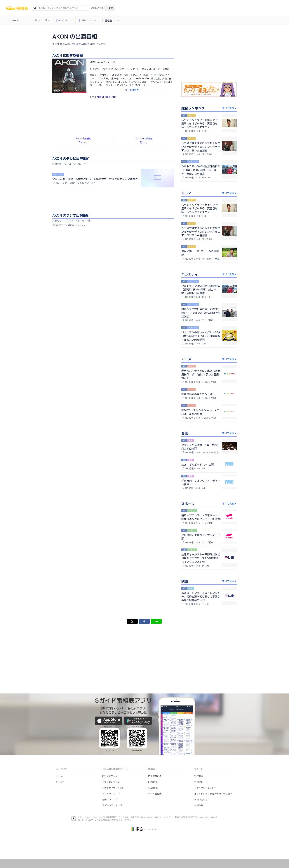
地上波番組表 (155, 776)
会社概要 (199, 776)
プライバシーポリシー (205, 788)
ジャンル (88, 21)
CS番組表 (153, 788)
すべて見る (229, 108)
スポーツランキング (112, 805)
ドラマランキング (111, 782)
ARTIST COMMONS (106, 97)
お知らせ (199, 805)
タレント (62, 21)
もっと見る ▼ (132, 90)
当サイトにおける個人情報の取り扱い (213, 794)
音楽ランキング (110, 799)
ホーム (14, 21)
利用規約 (199, 782)
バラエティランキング (113, 788)
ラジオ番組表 (155, 794)
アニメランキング (111, 794)
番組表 (111, 21)
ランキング (41, 21)
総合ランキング (110, 776)
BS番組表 (153, 782)
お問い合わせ (201, 799)
